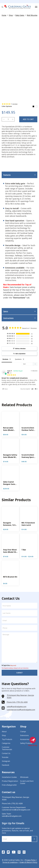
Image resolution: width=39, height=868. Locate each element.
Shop (11, 15)
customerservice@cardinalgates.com (21, 710)
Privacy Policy (30, 860)
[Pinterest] (19, 852)
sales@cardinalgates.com (17, 707)
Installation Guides (9, 777)
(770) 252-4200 (17, 804)
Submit (20, 673)
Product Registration (10, 781)
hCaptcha (9, 665)
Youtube (5, 757)
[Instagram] (24, 852)
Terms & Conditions (10, 862)
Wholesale (24, 777)
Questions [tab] (18, 359)
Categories (6, 743)
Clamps (23, 732)
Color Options (7, 106)
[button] (33, 389)
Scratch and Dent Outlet (27, 782)
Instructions (8, 318)
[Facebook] (3, 852)
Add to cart (28, 119)
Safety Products (26, 743)
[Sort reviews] (30, 364)
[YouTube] (14, 852)
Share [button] (5, 389)
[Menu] (36, 7)
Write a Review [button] (20, 349)
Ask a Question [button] (20, 354)
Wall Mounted (32, 15)
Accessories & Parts (28, 739)
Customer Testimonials (7, 748)
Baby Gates (20, 15)
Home (4, 15)
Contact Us (6, 753)
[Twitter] (8, 852)
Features (7, 175)
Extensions (24, 735)
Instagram (6, 761)
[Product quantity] (8, 119)
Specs (6, 311)
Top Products (7, 739)
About (4, 732)
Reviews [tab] (5, 359)
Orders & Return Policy (28, 862)
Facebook (6, 765)
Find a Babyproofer (9, 785)
